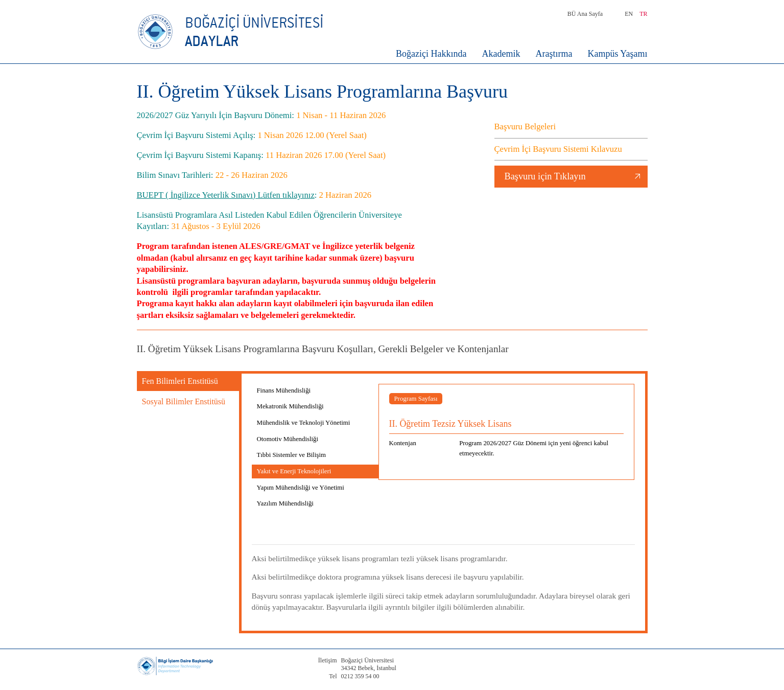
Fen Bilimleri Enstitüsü (180, 381)
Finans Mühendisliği (284, 390)
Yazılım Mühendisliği (285, 503)
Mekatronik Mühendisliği (290, 406)
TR (643, 14)
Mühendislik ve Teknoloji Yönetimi (304, 423)
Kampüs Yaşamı (617, 54)
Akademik (501, 54)
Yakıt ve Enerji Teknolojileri (294, 471)
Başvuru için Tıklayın (545, 176)
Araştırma (554, 54)
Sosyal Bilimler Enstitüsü (184, 401)
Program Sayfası (416, 399)
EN (629, 14)
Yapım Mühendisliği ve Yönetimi (301, 488)
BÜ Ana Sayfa (585, 14)
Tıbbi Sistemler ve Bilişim (291, 455)
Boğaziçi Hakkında (431, 54)
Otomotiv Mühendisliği (288, 439)
